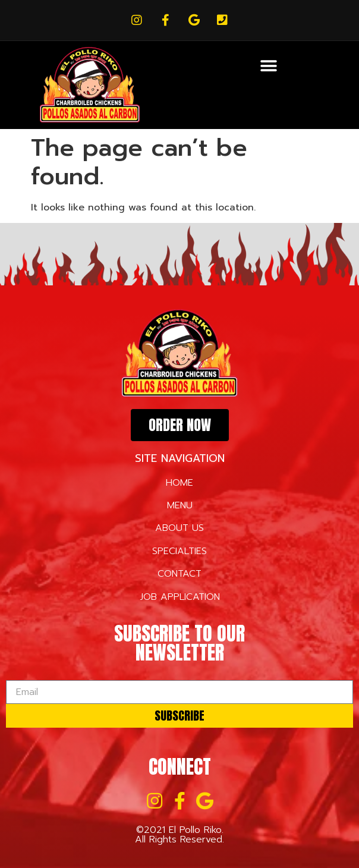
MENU (180, 505)
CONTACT (179, 574)
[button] (269, 66)
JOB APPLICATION (180, 597)
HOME (179, 483)
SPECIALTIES (179, 551)
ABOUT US (179, 528)
